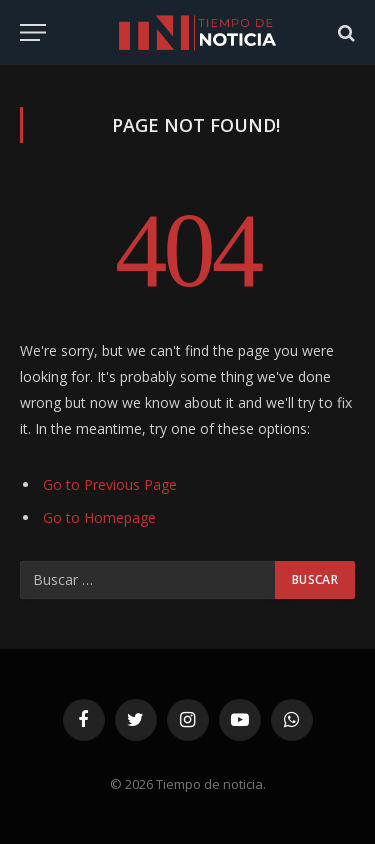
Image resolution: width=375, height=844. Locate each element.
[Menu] (33, 32)
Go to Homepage (99, 517)
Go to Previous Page (110, 484)
